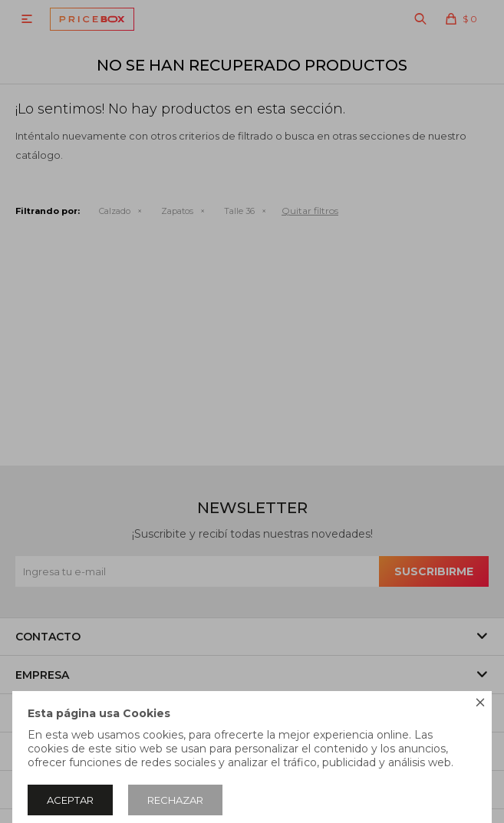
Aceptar (70, 800)
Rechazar (175, 800)
